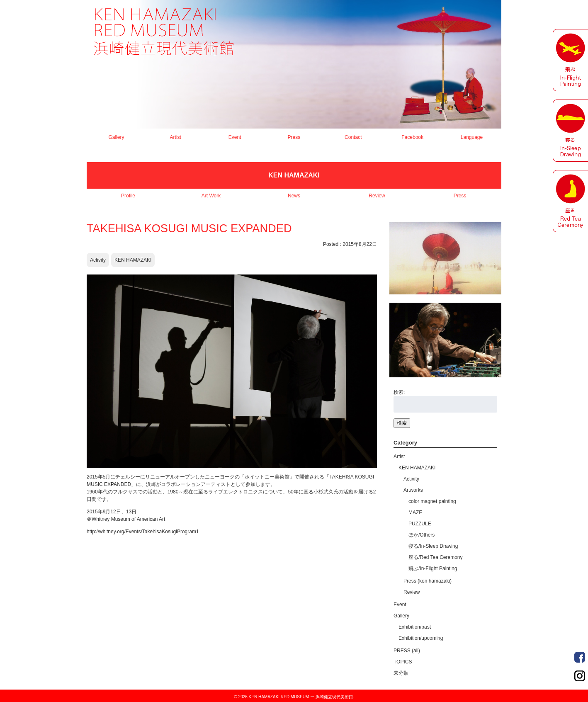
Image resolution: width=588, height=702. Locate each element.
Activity (98, 260)
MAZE (415, 513)
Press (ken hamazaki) (428, 581)
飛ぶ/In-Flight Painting (433, 568)
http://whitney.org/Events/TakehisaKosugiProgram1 (143, 532)
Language (472, 137)
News (294, 196)
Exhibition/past (415, 627)
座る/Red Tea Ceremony (436, 557)
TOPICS (403, 662)
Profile (128, 196)
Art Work (211, 196)
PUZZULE (420, 524)
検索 (402, 423)
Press (294, 137)
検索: (399, 392)
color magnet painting (432, 501)
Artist (176, 137)
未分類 (401, 673)
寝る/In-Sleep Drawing (433, 546)
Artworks (413, 490)
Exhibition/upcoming (421, 638)
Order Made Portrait (580, 657)
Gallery (116, 137)
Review (377, 196)
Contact (353, 137)
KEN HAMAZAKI (133, 260)
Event (235, 137)
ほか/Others (422, 535)
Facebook (412, 137)
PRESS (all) (407, 651)
